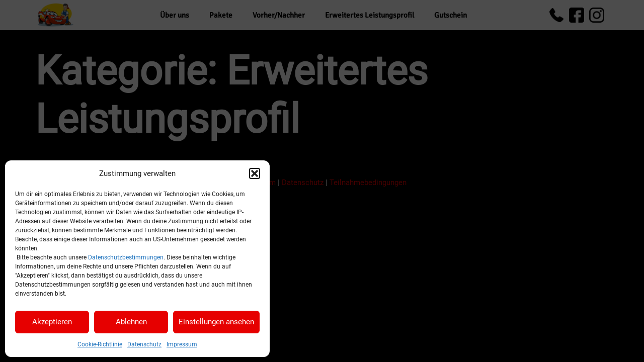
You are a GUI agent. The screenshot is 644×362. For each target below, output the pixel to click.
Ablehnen (131, 322)
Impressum (182, 344)
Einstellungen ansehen (216, 322)
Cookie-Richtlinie (100, 344)
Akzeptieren (52, 322)
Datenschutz (144, 344)
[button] (255, 173)
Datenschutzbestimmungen (126, 257)
